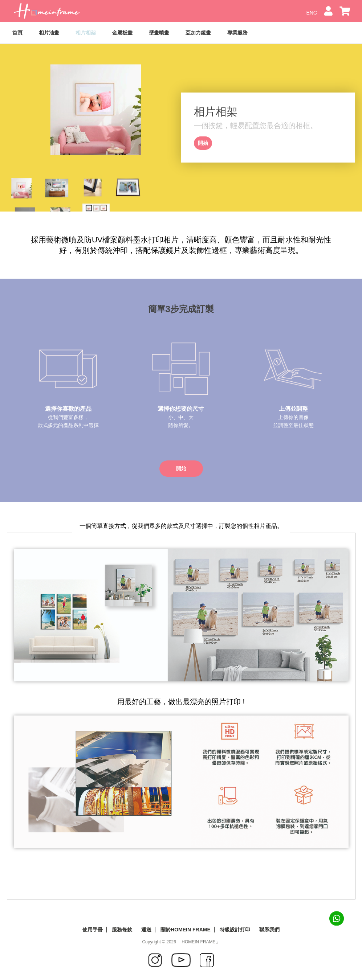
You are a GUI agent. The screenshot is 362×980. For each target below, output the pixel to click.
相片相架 (86, 33)
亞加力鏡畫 (198, 33)
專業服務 (237, 33)
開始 (203, 143)
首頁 (17, 33)
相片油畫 (49, 33)
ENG (312, 13)
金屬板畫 (122, 33)
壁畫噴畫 (159, 33)
